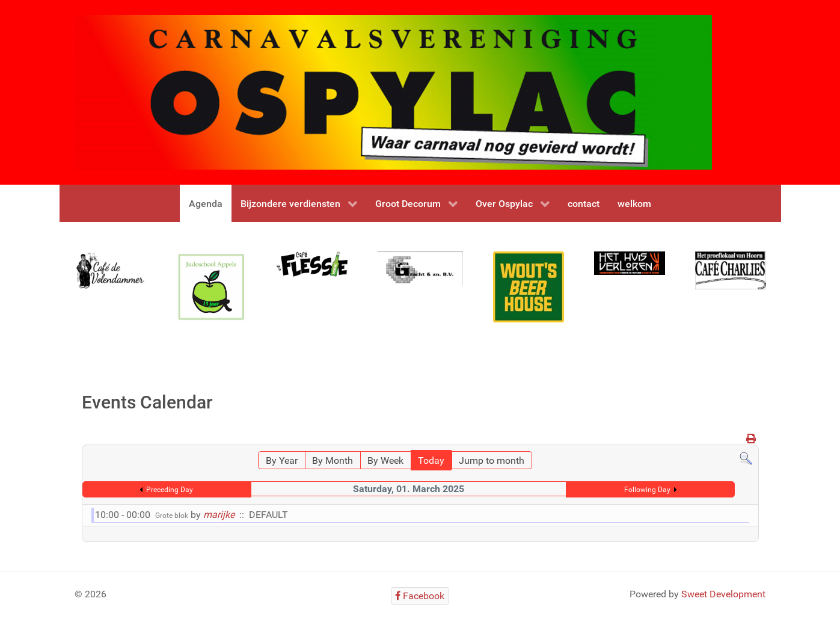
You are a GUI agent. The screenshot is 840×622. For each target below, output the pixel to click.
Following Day (647, 490)
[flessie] (312, 264)
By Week (385, 460)
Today (431, 460)
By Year (282, 460)
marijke (219, 515)
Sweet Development (723, 594)
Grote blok (172, 516)
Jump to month (492, 460)
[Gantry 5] (110, 270)
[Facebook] (420, 596)
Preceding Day (170, 490)
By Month (333, 460)
